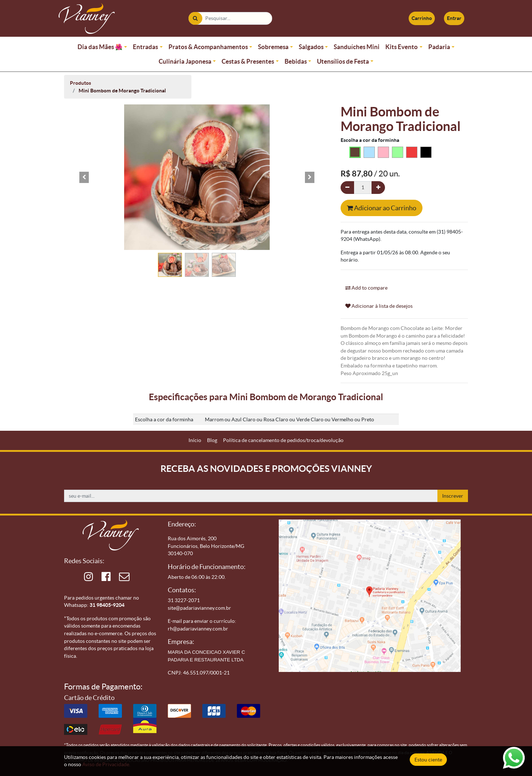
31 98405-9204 (107, 605)
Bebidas (296, 61)
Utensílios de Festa (343, 61)
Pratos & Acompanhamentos (208, 47)
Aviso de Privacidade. (106, 764)
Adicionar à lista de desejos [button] (379, 306)
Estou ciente (428, 760)
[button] (84, 177)
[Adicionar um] (378, 188)
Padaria (439, 47)
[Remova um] (347, 188)
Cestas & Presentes (248, 61)
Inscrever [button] (453, 496)
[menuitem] (195, 440)
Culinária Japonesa (185, 61)
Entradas (145, 47)
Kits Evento (402, 47)
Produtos (80, 83)
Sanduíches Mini (357, 47)
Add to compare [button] (366, 288)
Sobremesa (273, 47)
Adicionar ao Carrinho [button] (382, 208)
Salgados (311, 47)
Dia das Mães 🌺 (100, 47)
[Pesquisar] (195, 18)
